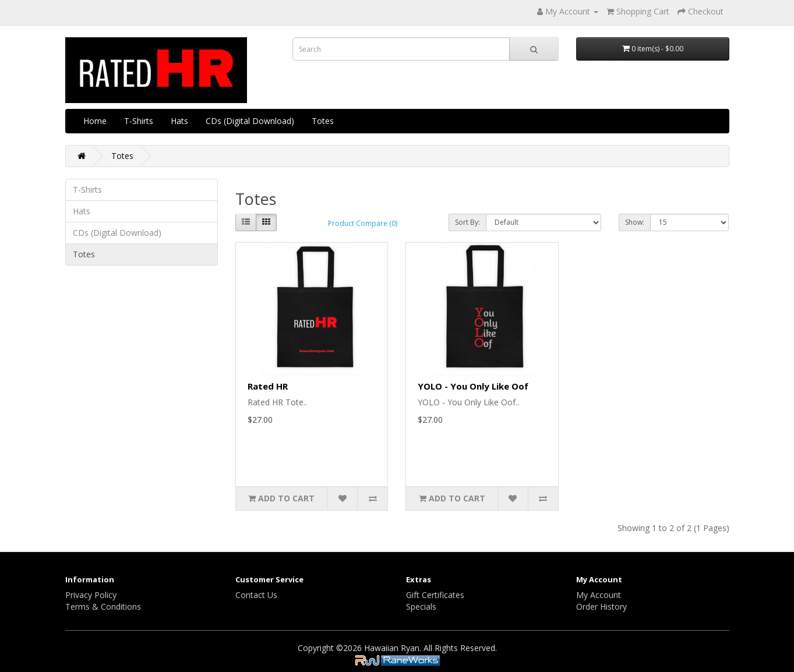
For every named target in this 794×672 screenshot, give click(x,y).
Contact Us (256, 595)
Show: (635, 222)
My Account (599, 595)
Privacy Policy (91, 595)
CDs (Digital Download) (250, 121)
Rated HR (268, 386)
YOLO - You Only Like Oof (473, 386)
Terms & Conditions (103, 606)
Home (95, 121)
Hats (179, 121)
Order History (601, 606)
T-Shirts (139, 121)
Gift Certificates (435, 595)
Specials (421, 606)
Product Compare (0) (363, 223)
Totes (323, 121)
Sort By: (467, 222)
